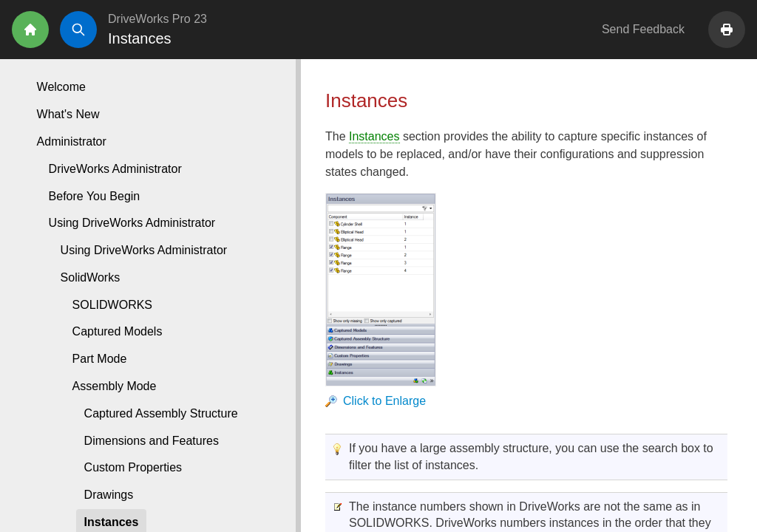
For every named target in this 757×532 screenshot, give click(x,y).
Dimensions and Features (152, 441)
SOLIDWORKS (112, 305)
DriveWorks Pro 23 (157, 19)
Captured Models (118, 331)
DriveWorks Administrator (115, 169)
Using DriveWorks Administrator (144, 250)
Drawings (109, 495)
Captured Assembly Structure (161, 413)
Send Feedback (643, 29)
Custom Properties (133, 467)
